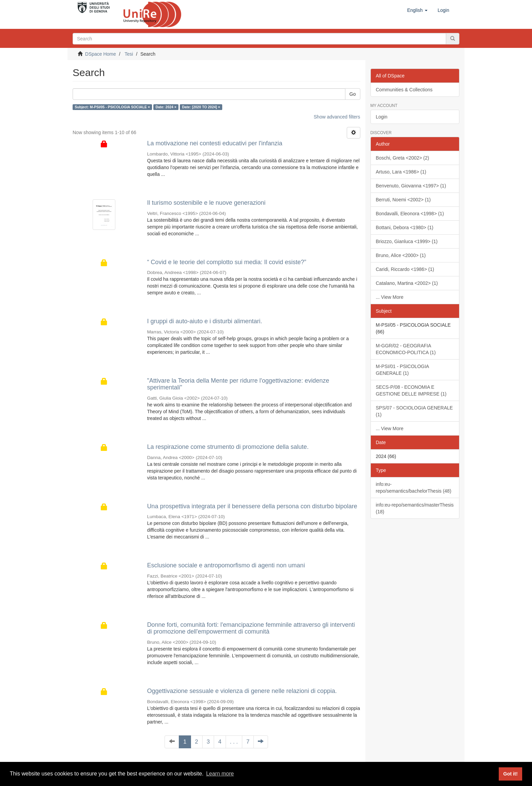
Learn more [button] (220, 774)
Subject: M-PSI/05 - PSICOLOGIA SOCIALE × (112, 107)
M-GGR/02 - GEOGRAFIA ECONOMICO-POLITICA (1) (406, 349)
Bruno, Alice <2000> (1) (401, 255)
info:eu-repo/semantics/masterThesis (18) (415, 508)
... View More (390, 297)
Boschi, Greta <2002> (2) (403, 158)
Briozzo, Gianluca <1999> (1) (407, 241)
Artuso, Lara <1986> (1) (401, 172)
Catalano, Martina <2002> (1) (407, 283)
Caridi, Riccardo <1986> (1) (405, 269)
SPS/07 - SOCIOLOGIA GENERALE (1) (414, 411)
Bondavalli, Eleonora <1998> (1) (410, 214)
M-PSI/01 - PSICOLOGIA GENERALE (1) (403, 370)
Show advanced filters (337, 117)
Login (382, 117)
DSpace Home (101, 54)
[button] (417, 10)
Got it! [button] (510, 774)
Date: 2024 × (166, 107)
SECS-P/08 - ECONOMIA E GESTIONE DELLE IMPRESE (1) (411, 390)
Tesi (129, 54)
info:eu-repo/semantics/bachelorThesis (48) (414, 488)
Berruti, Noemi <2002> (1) (403, 200)
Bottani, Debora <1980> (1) (405, 227)
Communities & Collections (404, 90)
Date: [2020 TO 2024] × (201, 107)
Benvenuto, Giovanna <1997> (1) (411, 186)
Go (353, 94)
